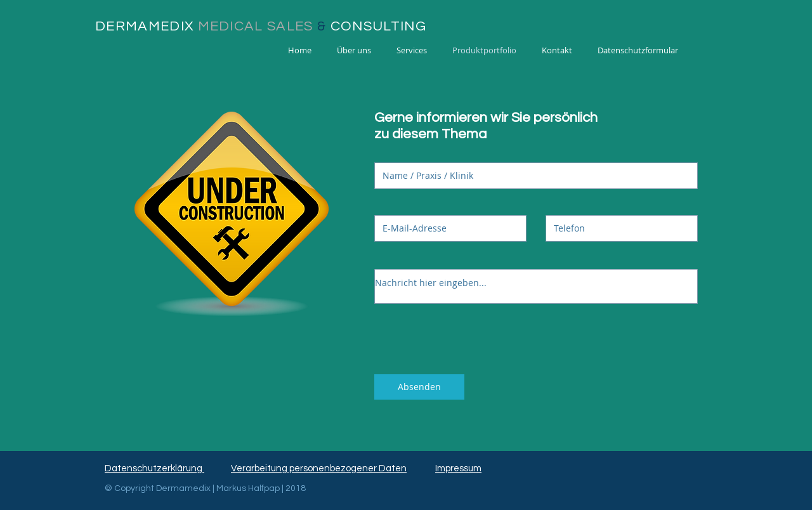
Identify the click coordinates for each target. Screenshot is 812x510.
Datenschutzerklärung (154, 468)
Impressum (458, 468)
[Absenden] (419, 387)
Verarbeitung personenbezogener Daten (319, 468)
